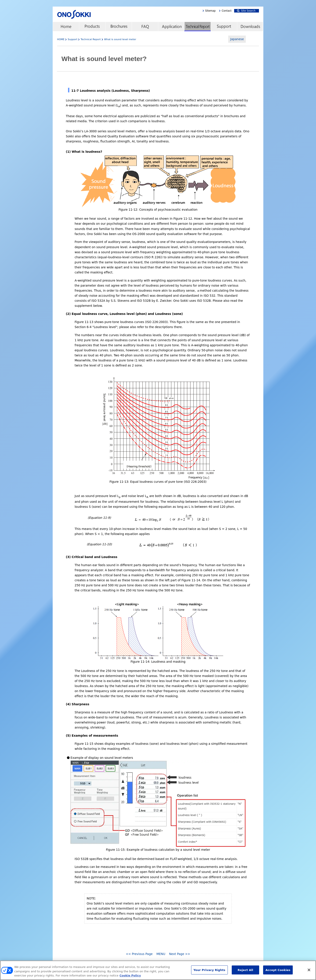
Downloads (250, 27)
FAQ (145, 27)
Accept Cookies (278, 972)
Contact (227, 11)
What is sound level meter (120, 39)
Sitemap (210, 11)
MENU (161, 954)
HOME (61, 39)
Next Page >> (180, 954)
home (66, 27)
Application (171, 27)
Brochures (118, 27)
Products (92, 27)
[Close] (309, 972)
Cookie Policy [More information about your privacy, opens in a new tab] (130, 977)
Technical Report (197, 27)
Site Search (246, 11)
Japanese (237, 39)
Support (224, 27)
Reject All (245, 972)
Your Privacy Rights (209, 972)
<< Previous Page (139, 954)
